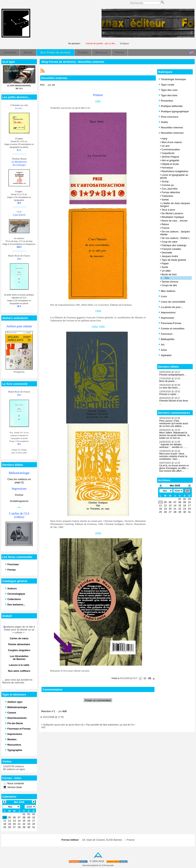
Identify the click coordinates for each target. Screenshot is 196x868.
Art (161, 345)
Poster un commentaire (98, 700)
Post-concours (168, 117)
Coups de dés (169, 285)
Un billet (166, 271)
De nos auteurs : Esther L (176, 238)
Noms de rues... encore (174, 221)
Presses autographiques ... (173, 375)
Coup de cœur (169, 242)
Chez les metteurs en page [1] (19, 481)
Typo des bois (168, 95)
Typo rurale (166, 85)
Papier (165, 263)
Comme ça (168, 185)
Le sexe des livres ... (170, 388)
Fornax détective (171, 192)
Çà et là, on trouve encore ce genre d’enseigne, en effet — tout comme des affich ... (174, 468)
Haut (98, 856)
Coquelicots (168, 153)
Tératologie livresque (172, 79)
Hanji (164, 139)
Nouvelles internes (171, 127)
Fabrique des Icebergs (174, 245)
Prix (167, 278)
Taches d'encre (170, 282)
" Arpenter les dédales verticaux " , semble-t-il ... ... (173, 446)
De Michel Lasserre (172, 213)
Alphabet (165, 355)
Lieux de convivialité (172, 302)
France (165, 228)
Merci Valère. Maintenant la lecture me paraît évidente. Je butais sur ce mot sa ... (174, 435)
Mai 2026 (175, 486)
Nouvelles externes (171, 133)
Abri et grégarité (170, 160)
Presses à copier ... (169, 394)
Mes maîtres (167, 291)
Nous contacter (15, 783)
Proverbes (166, 101)
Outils (163, 122)
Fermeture (167, 168)
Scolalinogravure (19, 501)
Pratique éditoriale (171, 106)
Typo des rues (168, 90)
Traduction (167, 196)
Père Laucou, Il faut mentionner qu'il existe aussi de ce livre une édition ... (174, 423)
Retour (165, 224)
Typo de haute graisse (174, 260)
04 (160, 502)
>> (187, 491)
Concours (165, 334)
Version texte (14, 787)
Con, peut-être (169, 189)
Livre (163, 296)
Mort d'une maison (172, 142)
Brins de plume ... (168, 381)
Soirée (165, 200)
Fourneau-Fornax (170, 323)
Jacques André (170, 256)
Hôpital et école (170, 164)
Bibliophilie (166, 339)
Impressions (167, 312)
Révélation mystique (173, 217)
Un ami (165, 146)
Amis (163, 350)
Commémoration (171, 149)
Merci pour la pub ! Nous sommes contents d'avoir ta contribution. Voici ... (173, 456)
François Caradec (171, 249)
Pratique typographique (174, 111)
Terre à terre (168, 210)
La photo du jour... (170, 307)
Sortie (165, 267)
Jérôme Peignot (170, 157)
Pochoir (19, 495)
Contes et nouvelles (171, 329)
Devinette (167, 253)
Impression (166, 318)
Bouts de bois (169, 274)
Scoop (165, 181)
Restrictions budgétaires (175, 171)
